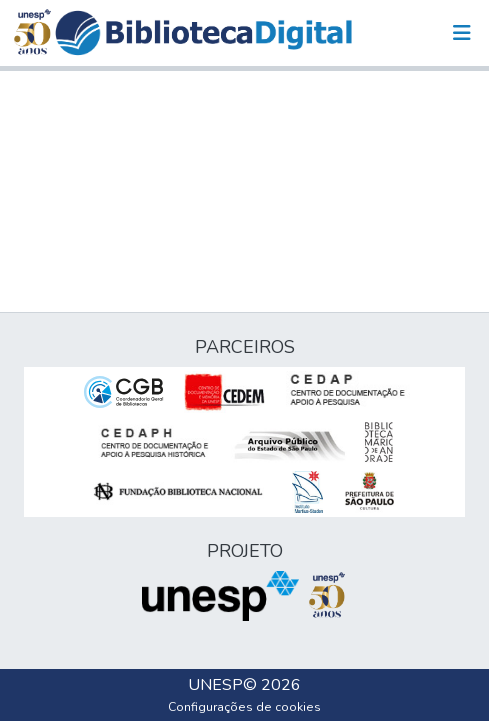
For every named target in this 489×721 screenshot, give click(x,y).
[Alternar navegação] (462, 33)
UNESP (215, 685)
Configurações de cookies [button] (244, 707)
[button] (203, 33)
